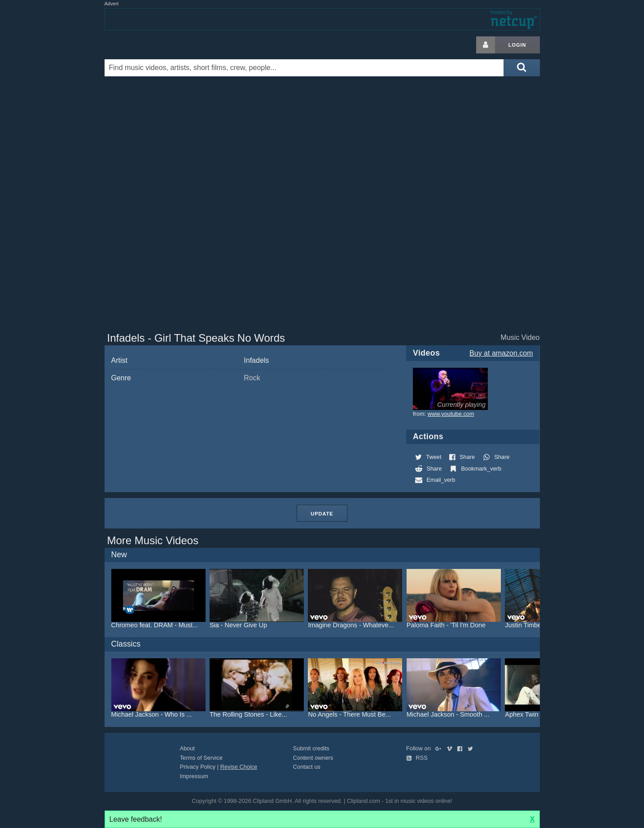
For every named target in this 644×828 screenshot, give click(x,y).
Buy (501, 353)
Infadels (256, 360)
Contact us (307, 767)
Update (322, 514)
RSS (417, 758)
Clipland (152, 45)
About (187, 748)
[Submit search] (521, 68)
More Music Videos (153, 540)
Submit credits (311, 748)
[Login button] (486, 45)
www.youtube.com (451, 414)
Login (517, 45)
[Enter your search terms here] (304, 68)
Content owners (313, 758)
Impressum (194, 776)
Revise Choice (239, 767)
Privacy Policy (198, 767)
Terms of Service (201, 758)
